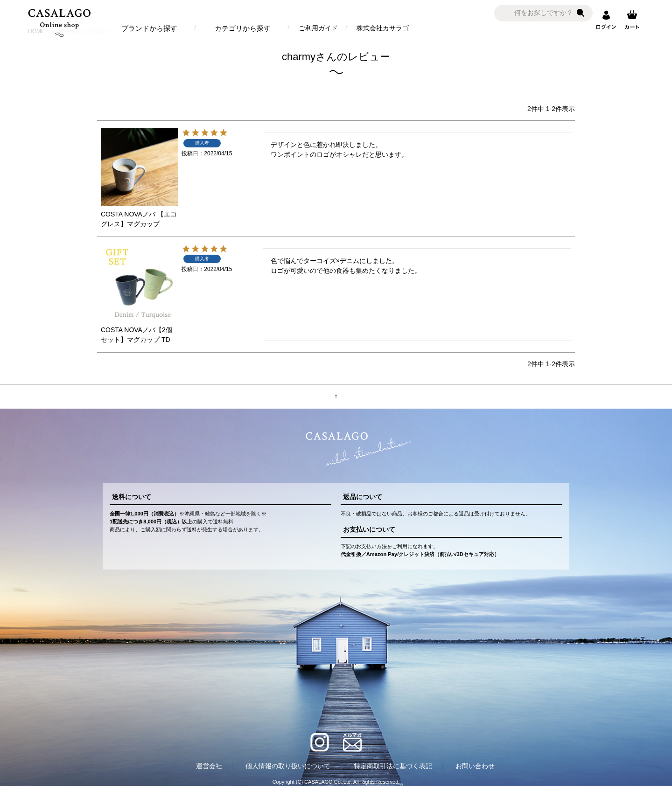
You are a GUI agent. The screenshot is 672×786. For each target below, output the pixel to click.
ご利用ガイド (318, 28)
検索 (581, 13)
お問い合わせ (475, 766)
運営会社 (209, 766)
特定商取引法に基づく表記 (393, 766)
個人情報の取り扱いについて (288, 766)
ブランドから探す (149, 28)
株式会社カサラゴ (383, 28)
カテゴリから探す (243, 28)
